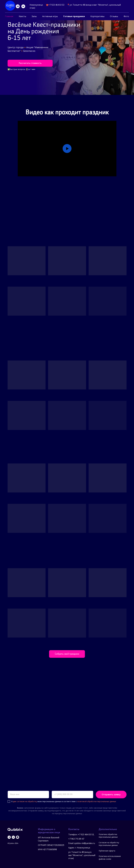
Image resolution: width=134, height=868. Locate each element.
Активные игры (50, 16)
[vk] (23, 6)
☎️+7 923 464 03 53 (55, 5)
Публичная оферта (107, 851)
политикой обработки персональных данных (97, 801)
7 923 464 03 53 (86, 834)
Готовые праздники (74, 16)
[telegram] (18, 6)
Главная (9, 16)
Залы (34, 16)
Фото (126, 16)
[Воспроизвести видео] (67, 149)
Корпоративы (97, 16)
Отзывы (114, 16)
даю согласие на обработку (25, 801)
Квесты (22, 16)
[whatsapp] (18, 837)
